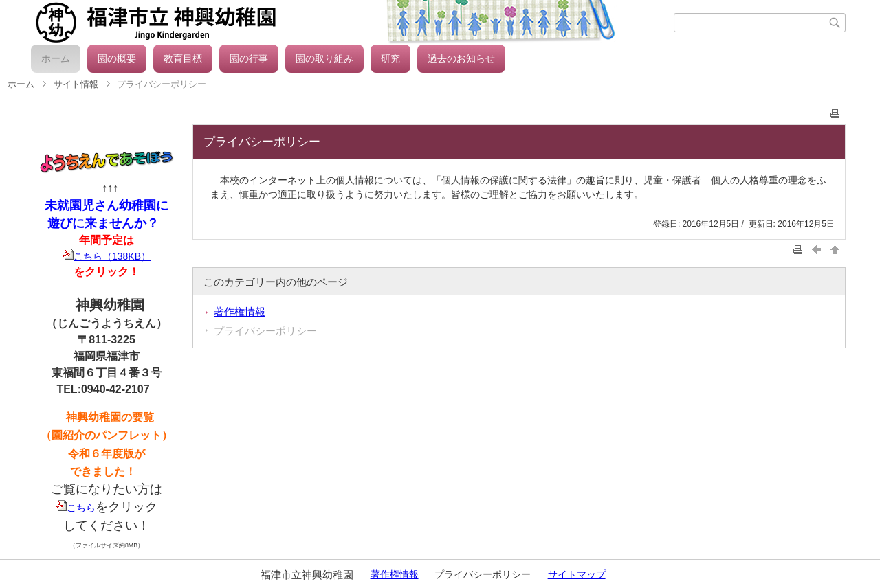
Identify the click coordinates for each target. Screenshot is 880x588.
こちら (76, 508)
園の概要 (117, 58)
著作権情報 (240, 312)
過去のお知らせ (461, 58)
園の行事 (249, 58)
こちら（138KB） (107, 256)
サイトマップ (577, 574)
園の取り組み (324, 58)
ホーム (56, 58)
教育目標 (183, 58)
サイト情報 (76, 84)
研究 (390, 58)
